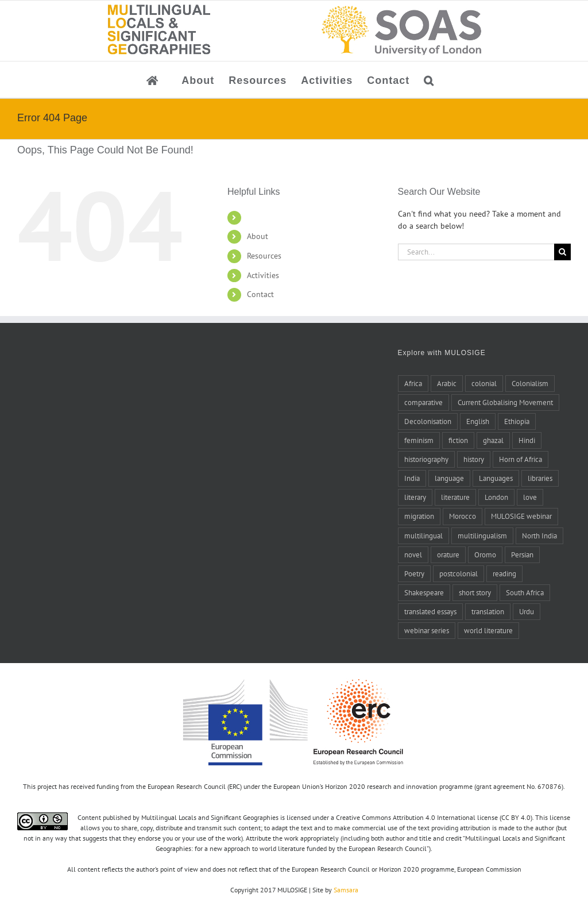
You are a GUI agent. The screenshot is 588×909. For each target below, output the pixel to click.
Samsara (346, 890)
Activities (263, 275)
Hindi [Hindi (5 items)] (527, 440)
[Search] (562, 252)
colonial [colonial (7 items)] (484, 383)
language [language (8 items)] (449, 478)
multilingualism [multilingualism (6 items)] (482, 536)
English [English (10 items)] (478, 421)
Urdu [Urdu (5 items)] (527, 611)
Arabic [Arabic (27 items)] (447, 383)
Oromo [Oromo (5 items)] (485, 554)
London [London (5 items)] (496, 497)
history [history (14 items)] (474, 459)
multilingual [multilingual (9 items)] (423, 536)
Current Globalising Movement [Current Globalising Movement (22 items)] (505, 402)
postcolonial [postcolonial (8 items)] (459, 573)
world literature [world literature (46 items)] (488, 630)
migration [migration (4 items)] (419, 516)
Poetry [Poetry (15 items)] (414, 573)
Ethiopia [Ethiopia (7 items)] (517, 421)
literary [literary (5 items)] (415, 497)
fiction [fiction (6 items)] (458, 440)
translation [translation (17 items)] (488, 611)
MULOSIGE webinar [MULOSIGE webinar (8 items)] (521, 516)
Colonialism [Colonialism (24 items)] (530, 383)
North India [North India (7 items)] (539, 536)
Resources (264, 256)
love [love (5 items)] (530, 497)
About (258, 236)
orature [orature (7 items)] (448, 554)
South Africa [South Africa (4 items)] (525, 592)
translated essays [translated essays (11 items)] (430, 611)
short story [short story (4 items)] (475, 592)
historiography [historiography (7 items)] (426, 459)
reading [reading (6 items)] (504, 573)
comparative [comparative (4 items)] (423, 402)
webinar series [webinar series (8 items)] (427, 630)
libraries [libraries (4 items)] (540, 478)
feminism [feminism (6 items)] (419, 440)
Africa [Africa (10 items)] (413, 383)
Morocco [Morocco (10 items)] (463, 516)
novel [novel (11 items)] (413, 554)
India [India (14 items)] (412, 478)
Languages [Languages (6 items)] (496, 478)
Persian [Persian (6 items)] (522, 554)
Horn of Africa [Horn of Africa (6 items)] (521, 459)
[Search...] (476, 252)
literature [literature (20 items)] (455, 497)
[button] (429, 80)
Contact (260, 294)
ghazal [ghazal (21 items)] (493, 440)
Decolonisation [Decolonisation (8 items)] (428, 421)
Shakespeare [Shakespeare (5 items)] (424, 592)
